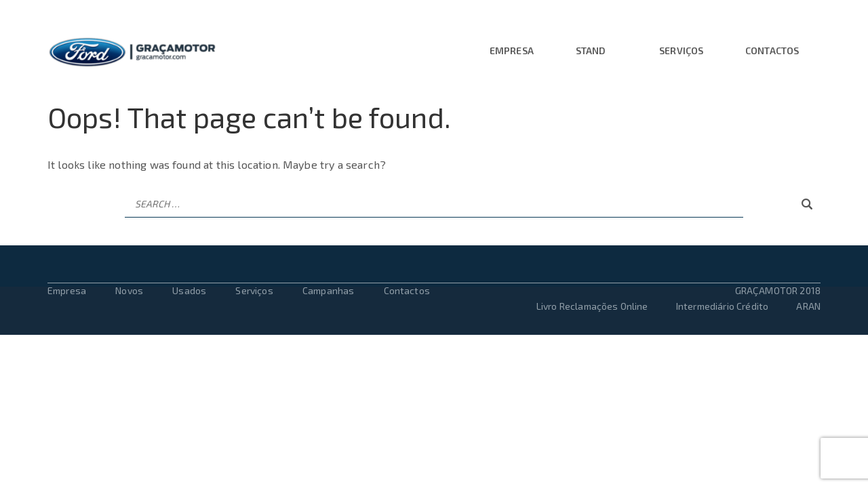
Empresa (512, 51)
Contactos (772, 51)
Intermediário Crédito (722, 306)
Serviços (681, 51)
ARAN (808, 306)
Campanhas (328, 290)
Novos (129, 290)
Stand (591, 51)
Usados (189, 290)
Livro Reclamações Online (593, 306)
